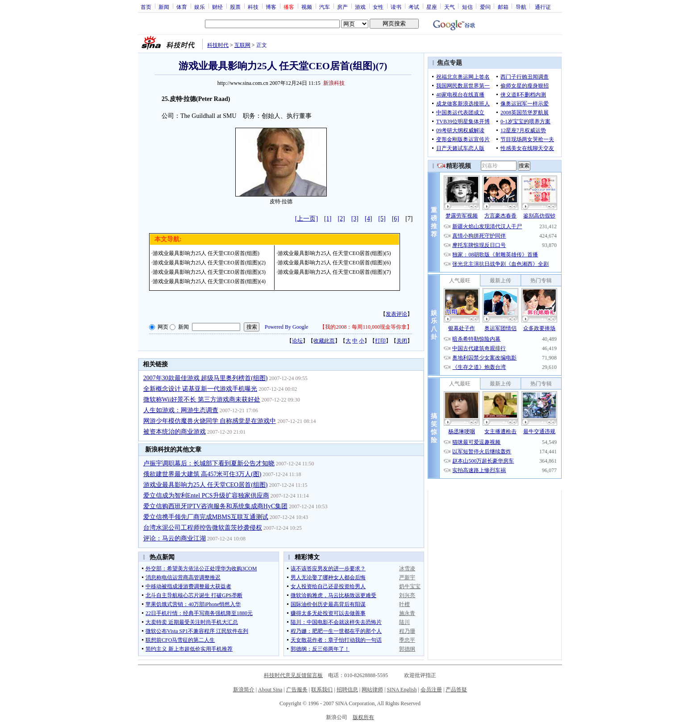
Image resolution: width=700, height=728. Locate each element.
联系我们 (322, 690)
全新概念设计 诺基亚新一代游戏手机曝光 (200, 389)
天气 (450, 7)
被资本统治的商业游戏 (175, 432)
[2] (341, 219)
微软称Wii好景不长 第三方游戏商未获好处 (202, 400)
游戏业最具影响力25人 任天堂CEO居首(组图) (206, 253)
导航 (521, 7)
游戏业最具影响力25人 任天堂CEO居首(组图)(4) (209, 281)
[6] (396, 219)
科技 (253, 7)
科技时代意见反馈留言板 (293, 675)
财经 (217, 7)
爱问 (485, 7)
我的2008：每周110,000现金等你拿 (366, 327)
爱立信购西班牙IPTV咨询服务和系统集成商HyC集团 (216, 506)
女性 (378, 7)
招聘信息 (347, 690)
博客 (271, 7)
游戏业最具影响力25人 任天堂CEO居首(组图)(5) (334, 253)
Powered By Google (286, 327)
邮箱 (503, 7)
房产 (342, 7)
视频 (307, 7)
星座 (432, 7)
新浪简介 (244, 690)
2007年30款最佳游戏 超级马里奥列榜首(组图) (206, 378)
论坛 (297, 341)
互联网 (242, 45)
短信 (467, 7)
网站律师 (372, 690)
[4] (368, 219)
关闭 (402, 341)
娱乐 (200, 7)
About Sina (270, 690)
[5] (382, 219)
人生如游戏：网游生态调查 (181, 410)
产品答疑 (456, 690)
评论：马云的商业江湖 (175, 538)
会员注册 (431, 690)
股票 (235, 7)
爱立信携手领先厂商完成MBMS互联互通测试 (206, 517)
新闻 (164, 7)
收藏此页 (324, 341)
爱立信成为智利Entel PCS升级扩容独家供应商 (206, 496)
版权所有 (363, 717)
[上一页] (306, 219)
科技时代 (218, 45)
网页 (163, 327)
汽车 (325, 7)
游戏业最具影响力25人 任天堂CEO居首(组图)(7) (334, 272)
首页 (146, 7)
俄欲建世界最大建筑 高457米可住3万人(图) (202, 474)
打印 (380, 341)
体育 (182, 7)
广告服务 (297, 690)
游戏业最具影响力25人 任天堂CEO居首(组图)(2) (209, 263)
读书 (396, 7)
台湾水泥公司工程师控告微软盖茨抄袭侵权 (203, 528)
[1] (328, 219)
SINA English (402, 690)
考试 (414, 7)
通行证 (543, 7)
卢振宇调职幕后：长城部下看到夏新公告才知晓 (209, 463)
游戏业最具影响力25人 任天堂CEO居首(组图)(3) (209, 272)
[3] (355, 219)
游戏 (360, 7)
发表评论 (396, 314)
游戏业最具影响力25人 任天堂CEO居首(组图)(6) (334, 263)
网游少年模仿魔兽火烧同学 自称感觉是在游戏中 (210, 421)
